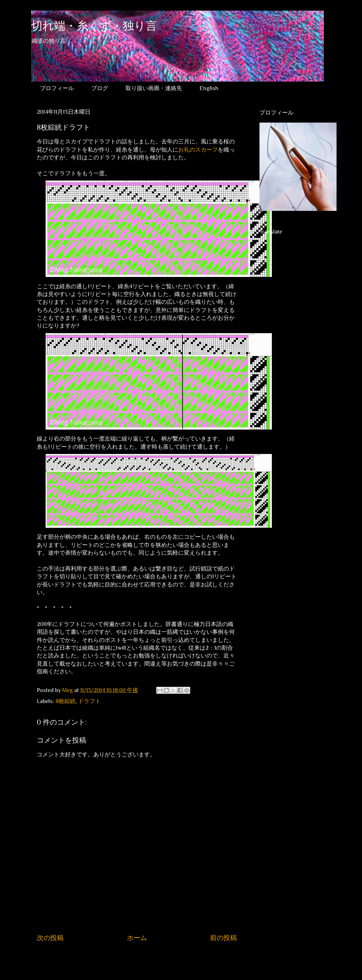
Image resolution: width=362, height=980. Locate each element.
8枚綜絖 (66, 701)
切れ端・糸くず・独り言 (94, 27)
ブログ (100, 88)
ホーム (137, 938)
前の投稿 (223, 938)
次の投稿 (50, 938)
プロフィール (57, 88)
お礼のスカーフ (198, 150)
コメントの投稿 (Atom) (144, 960)
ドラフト (89, 701)
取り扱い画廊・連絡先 (154, 88)
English (209, 88)
